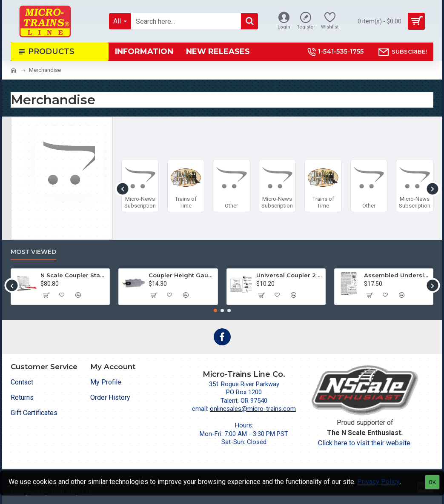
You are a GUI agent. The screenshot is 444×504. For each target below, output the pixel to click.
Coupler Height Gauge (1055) (182, 275)
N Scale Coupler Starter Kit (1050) (73, 275)
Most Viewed (33, 252)
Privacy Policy (378, 482)
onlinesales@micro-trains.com (253, 409)
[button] (122, 189)
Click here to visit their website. (365, 443)
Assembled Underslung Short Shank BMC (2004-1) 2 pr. (397, 275)
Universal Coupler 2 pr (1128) (289, 275)
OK (432, 482)
